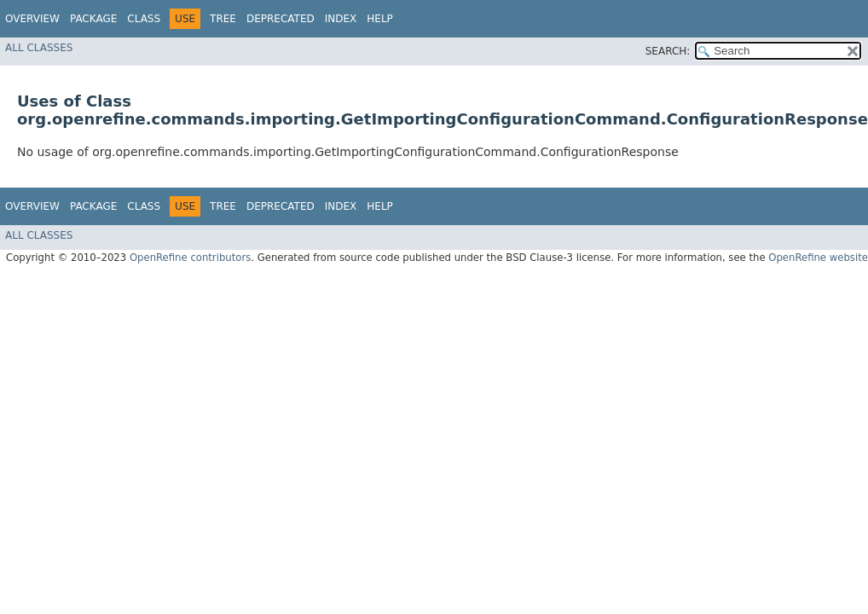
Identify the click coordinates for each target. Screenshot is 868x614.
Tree (223, 19)
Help (380, 19)
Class (144, 19)
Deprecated (281, 19)
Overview (32, 19)
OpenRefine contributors (190, 258)
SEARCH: (668, 51)
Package (93, 19)
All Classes (39, 48)
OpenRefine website (818, 258)
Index (341, 19)
